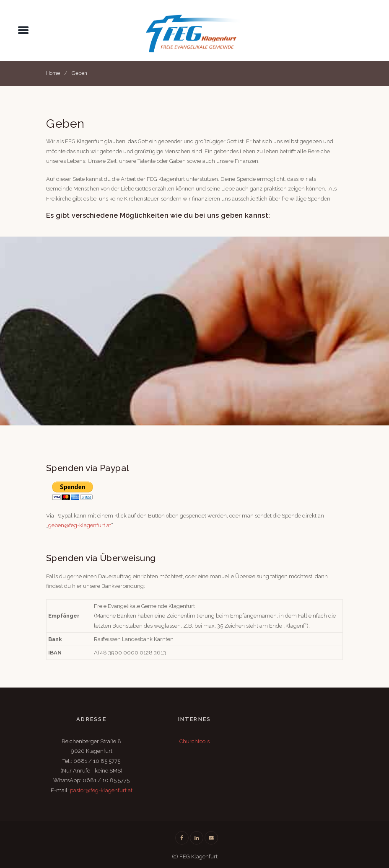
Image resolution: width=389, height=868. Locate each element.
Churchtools (194, 741)
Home (53, 73)
